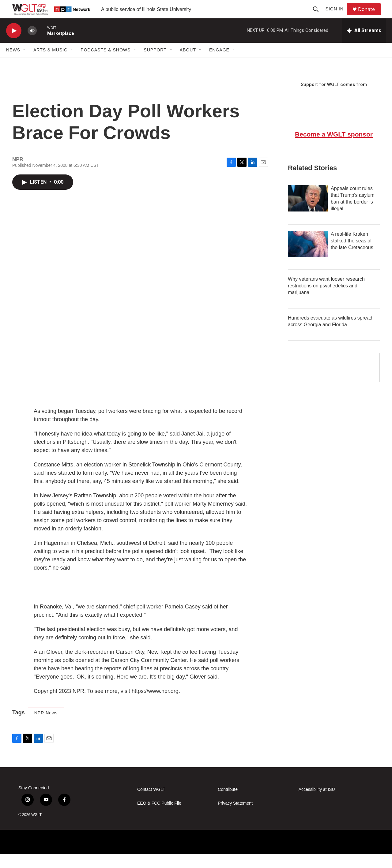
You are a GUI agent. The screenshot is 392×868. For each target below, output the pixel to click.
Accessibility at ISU (317, 803)
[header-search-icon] (318, 16)
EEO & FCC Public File (159, 817)
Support (155, 64)
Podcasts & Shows (106, 64)
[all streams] (364, 44)
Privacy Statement (235, 817)
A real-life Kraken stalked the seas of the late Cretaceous (352, 254)
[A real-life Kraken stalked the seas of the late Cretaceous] (308, 258)
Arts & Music (50, 64)
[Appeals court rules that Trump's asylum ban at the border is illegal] (308, 212)
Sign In (337, 16)
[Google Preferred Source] (334, 381)
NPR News (46, 727)
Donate (370, 16)
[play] (14, 45)
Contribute (228, 803)
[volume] (32, 45)
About (188, 64)
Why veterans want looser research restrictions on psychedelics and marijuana (326, 299)
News (13, 64)
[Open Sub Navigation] (25, 64)
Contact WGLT (151, 803)
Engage (219, 64)
